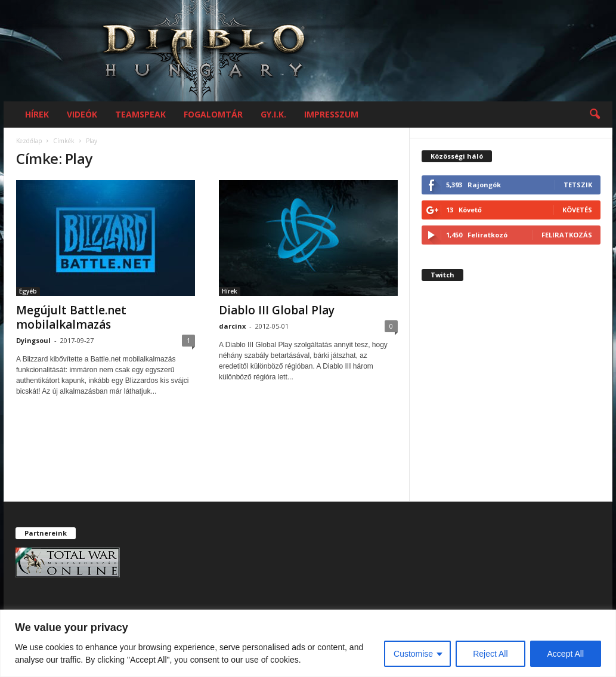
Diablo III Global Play (277, 310)
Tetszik (578, 185)
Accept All (566, 654)
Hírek (37, 114)
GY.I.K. (273, 114)
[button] (595, 115)
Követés (577, 210)
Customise (413, 654)
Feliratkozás (567, 235)
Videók (82, 114)
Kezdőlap (29, 141)
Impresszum (331, 114)
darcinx (232, 326)
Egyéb (28, 291)
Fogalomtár (213, 114)
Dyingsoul (33, 340)
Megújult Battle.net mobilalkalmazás (71, 317)
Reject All (490, 654)
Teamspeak (140, 114)
